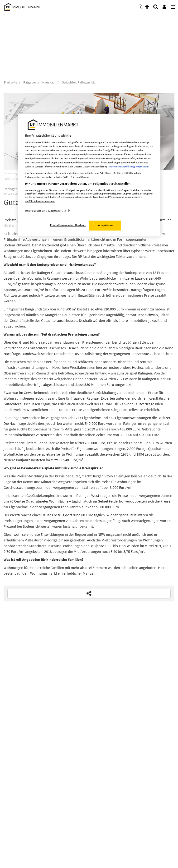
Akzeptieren (105, 225)
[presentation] (172, 6)
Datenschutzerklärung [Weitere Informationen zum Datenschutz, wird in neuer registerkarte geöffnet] (122, 166)
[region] (89, 175)
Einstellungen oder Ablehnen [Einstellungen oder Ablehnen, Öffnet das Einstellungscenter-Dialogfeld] (68, 225)
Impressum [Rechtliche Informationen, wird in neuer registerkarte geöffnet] (142, 166)
